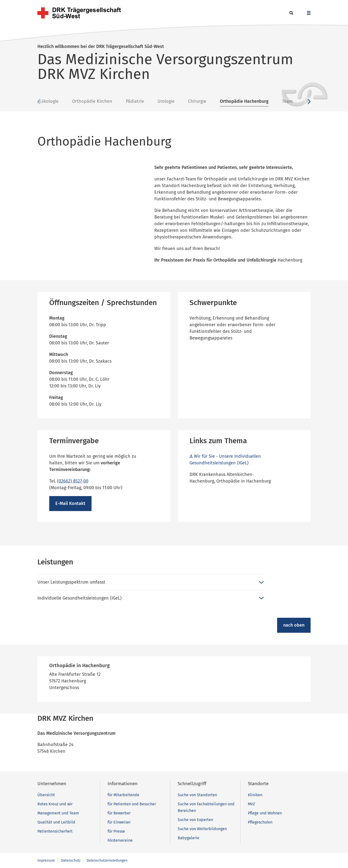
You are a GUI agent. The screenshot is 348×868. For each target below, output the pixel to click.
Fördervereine (120, 840)
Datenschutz (71, 861)
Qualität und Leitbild (56, 822)
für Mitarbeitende (123, 795)
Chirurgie (234, 101)
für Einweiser (119, 822)
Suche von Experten (195, 820)
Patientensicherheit (55, 831)
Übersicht (47, 101)
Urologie (203, 101)
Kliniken (255, 795)
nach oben (294, 625)
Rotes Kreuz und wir (55, 804)
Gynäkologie (83, 101)
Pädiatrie (172, 101)
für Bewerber (119, 813)
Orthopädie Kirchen (129, 101)
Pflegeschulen (260, 822)
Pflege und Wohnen (265, 813)
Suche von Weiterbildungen (202, 829)
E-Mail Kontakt (70, 503)
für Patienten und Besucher (132, 804)
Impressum (46, 861)
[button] (291, 13)
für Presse (116, 831)
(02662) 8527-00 (73, 481)
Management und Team (58, 813)
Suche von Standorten (197, 795)
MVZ (251, 804)
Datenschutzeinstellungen (107, 861)
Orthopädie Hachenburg (281, 101)
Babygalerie (189, 838)
